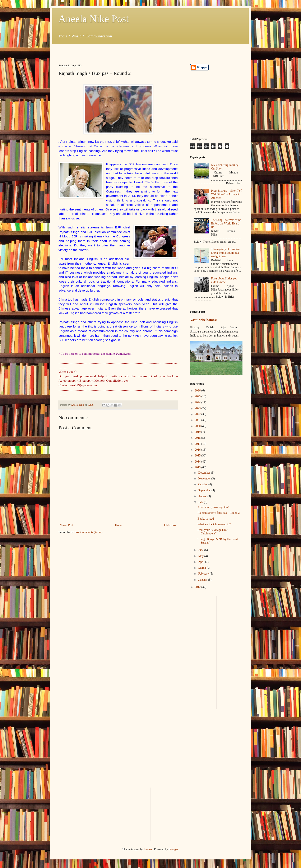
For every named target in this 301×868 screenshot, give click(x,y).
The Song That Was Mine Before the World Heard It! (226, 224)
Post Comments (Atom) (89, 532)
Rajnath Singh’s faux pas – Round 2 (219, 513)
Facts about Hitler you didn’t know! (224, 280)
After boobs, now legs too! (213, 507)
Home (119, 525)
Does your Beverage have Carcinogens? (213, 532)
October (203, 484)
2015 (198, 456)
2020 (198, 426)
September (205, 490)
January (203, 580)
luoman (148, 849)
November (205, 479)
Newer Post (66, 525)
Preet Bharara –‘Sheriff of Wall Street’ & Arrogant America (226, 194)
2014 (198, 462)
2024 (198, 402)
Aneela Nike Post (94, 19)
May (201, 556)
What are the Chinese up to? (214, 524)
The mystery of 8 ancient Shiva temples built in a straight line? (226, 253)
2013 (198, 467)
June (201, 550)
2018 (198, 438)
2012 (198, 587)
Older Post (171, 525)
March (202, 568)
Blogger (173, 849)
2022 (198, 414)
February (204, 574)
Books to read (206, 519)
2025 (198, 396)
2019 (198, 432)
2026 (198, 391)
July (201, 502)
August (203, 496)
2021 (198, 420)
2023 (198, 408)
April (202, 562)
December (205, 473)
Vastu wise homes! (204, 320)
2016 (198, 450)
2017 (198, 444)
